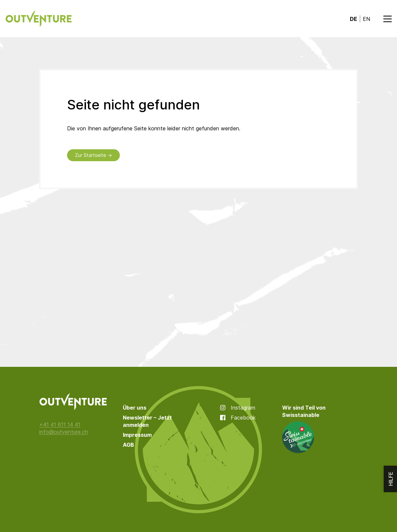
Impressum (137, 435)
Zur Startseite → (93, 155)
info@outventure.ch (64, 432)
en (366, 19)
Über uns (135, 408)
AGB (128, 445)
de (354, 19)
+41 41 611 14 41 (60, 425)
